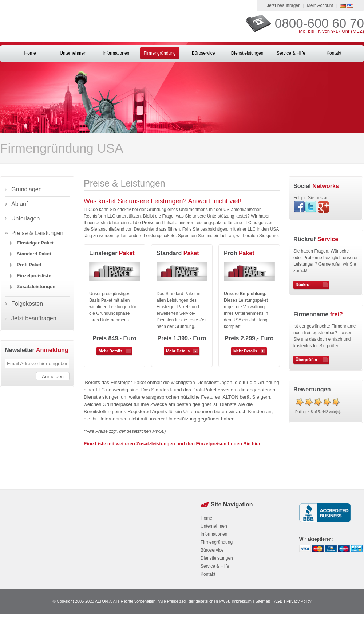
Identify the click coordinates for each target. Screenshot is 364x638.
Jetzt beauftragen (284, 5)
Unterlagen (25, 218)
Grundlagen (27, 189)
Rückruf (303, 285)
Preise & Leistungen (37, 233)
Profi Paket (29, 265)
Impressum (241, 601)
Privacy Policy (299, 601)
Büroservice (203, 53)
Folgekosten (27, 304)
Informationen (116, 53)
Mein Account (320, 5)
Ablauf (19, 204)
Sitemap (263, 601)
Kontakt (334, 53)
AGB (278, 601)
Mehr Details (110, 351)
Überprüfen (306, 360)
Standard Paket (34, 254)
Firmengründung (160, 53)
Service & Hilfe (291, 53)
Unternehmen (73, 53)
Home (30, 53)
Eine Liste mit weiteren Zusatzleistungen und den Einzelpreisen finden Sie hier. (173, 444)
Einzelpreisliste (34, 276)
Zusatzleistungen (36, 287)
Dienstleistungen (247, 53)
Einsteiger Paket (35, 243)
